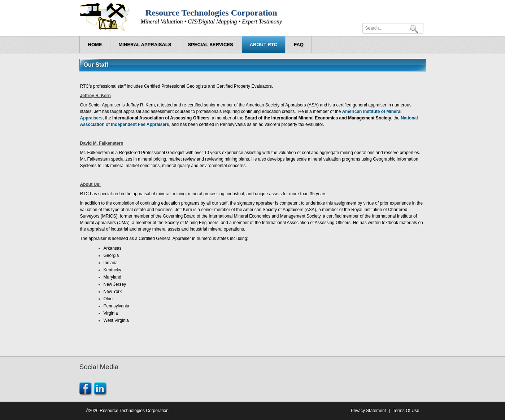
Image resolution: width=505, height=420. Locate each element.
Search (415, 28)
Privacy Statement (368, 411)
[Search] (393, 28)
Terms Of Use (406, 411)
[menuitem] (145, 45)
